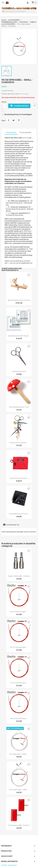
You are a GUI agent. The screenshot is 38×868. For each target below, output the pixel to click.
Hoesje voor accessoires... (19, 478)
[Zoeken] (19, 11)
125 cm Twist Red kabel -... (19, 718)
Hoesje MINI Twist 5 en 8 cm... (19, 514)
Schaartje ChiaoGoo (19, 371)
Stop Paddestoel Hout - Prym (19, 407)
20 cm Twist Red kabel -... (19, 647)
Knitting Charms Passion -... (19, 443)
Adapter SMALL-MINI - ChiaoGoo (19, 576)
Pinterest (19, 120)
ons (9, 263)
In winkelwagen (19, 106)
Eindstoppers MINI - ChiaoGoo (19, 825)
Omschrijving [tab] (11, 132)
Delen (8, 120)
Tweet (14, 120)
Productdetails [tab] (25, 132)
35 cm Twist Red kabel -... (19, 612)
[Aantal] (4, 106)
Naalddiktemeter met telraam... (19, 336)
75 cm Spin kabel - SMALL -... (19, 754)
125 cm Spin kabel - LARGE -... (19, 790)
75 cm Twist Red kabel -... (19, 683)
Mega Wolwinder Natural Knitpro (19, 300)
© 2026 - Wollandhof (9, 865)
